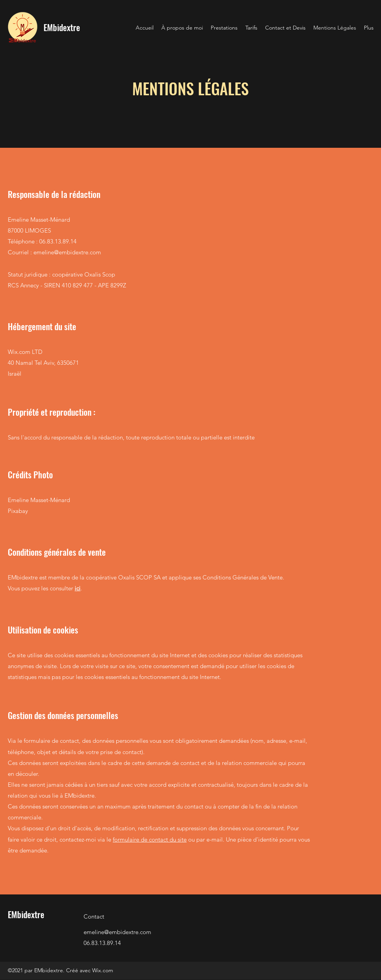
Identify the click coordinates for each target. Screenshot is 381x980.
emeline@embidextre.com (67, 252)
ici (78, 588)
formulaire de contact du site (150, 839)
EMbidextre (62, 27)
